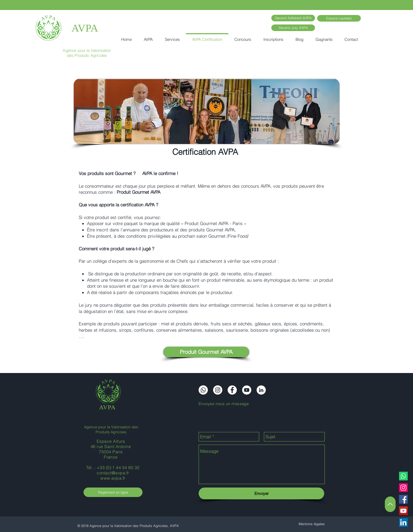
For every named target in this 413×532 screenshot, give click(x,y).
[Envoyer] (261, 493)
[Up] (390, 504)
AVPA (85, 28)
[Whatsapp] (403, 476)
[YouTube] (403, 511)
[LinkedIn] (403, 522)
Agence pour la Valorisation (87, 50)
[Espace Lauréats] (339, 18)
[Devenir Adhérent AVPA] (293, 18)
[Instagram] (403, 488)
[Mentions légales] (312, 524)
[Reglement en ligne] (113, 492)
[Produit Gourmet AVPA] (206, 352)
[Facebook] (403, 499)
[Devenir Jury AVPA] (293, 28)
